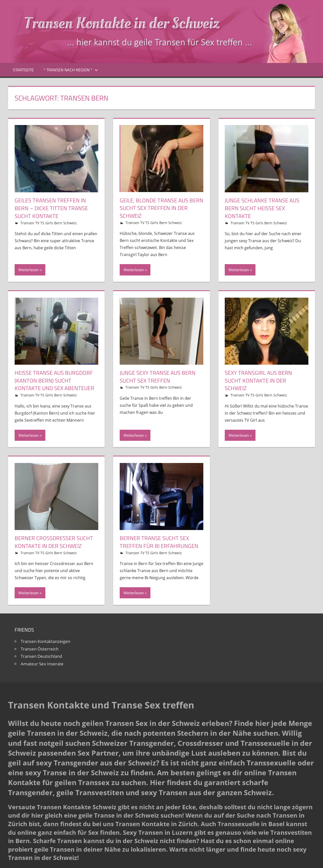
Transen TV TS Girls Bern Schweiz (49, 223)
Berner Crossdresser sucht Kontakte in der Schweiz (54, 542)
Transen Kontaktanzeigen (45, 641)
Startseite (23, 70)
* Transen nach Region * (71, 70)
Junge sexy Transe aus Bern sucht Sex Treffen (158, 377)
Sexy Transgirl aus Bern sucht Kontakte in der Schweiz (258, 381)
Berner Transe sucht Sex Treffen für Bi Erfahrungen (159, 542)
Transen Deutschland (41, 656)
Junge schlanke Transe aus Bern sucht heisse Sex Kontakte (262, 208)
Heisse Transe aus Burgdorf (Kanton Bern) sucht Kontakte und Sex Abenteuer (54, 381)
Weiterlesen (29, 270)
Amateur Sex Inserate (42, 664)
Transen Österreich (40, 649)
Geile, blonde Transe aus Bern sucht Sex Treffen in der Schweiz (161, 208)
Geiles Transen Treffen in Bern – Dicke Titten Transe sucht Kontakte (51, 208)
